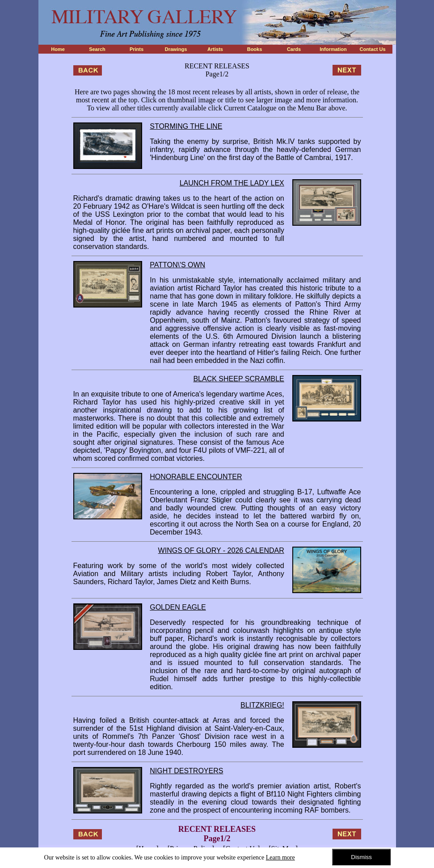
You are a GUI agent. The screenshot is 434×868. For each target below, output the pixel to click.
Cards (294, 49)
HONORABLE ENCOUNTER (196, 477)
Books (255, 49)
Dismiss (361, 857)
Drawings (176, 49)
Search (97, 49)
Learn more (280, 857)
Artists (215, 49)
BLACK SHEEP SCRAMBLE (238, 379)
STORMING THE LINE (186, 126)
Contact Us (372, 49)
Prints (137, 49)
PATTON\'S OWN (177, 265)
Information (333, 49)
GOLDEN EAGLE (178, 607)
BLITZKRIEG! (262, 705)
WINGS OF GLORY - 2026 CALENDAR (221, 550)
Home (58, 49)
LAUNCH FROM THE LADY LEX (232, 183)
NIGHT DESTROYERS (186, 771)
